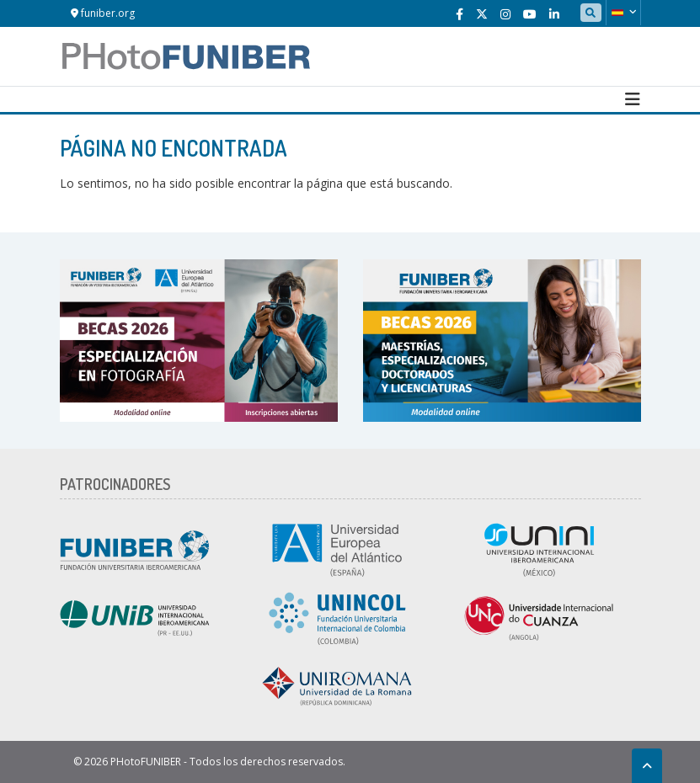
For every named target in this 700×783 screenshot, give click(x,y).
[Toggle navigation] (633, 99)
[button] (623, 13)
